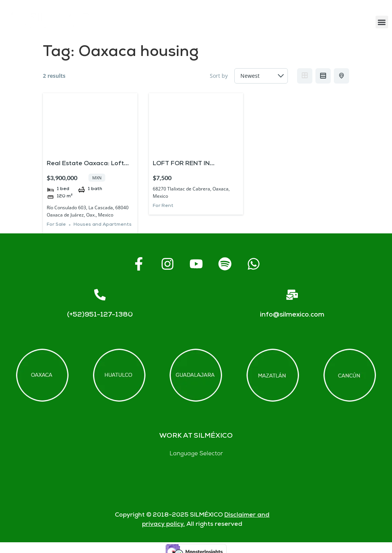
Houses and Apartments (103, 225)
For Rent (163, 206)
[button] (382, 22)
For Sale (56, 225)
